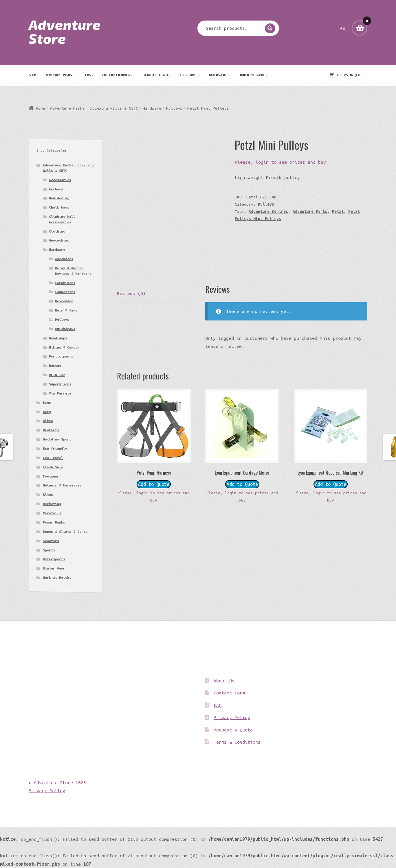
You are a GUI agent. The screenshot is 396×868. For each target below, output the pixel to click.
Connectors (65, 292)
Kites (48, 494)
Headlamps (58, 338)
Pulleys (174, 108)
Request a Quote (233, 730)
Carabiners (65, 283)
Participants (61, 356)
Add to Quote (154, 484)
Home (41, 108)
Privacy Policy (232, 717)
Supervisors (60, 384)
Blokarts (51, 430)
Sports (49, 550)
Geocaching (59, 240)
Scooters (51, 541)
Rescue (55, 365)
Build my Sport (252, 75)
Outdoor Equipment (117, 75)
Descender (64, 301)
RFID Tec (57, 375)
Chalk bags (59, 207)
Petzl (338, 211)
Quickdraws (65, 329)
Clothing (57, 231)
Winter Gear (54, 568)
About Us (224, 681)
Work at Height (156, 75)
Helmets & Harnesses (62, 485)
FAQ (218, 705)
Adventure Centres (268, 211)
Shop (32, 75)
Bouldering (59, 198)
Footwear (51, 476)
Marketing (52, 504)
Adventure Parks (58, 75)
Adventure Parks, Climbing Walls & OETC (94, 108)
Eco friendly (55, 448)
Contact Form (229, 693)
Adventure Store (65, 31)
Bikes (48, 421)
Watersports (219, 75)
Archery (56, 189)
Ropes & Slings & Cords (65, 531)
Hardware (152, 108)
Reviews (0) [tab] (131, 293)
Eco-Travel (188, 75)
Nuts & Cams (66, 310)
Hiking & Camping (65, 347)
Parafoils (52, 513)
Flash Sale (53, 467)
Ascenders (64, 259)
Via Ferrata (60, 393)
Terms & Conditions (237, 742)
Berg (87, 75)
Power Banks (54, 522)
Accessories (60, 180)
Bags (47, 402)
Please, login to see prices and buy (280, 162)
